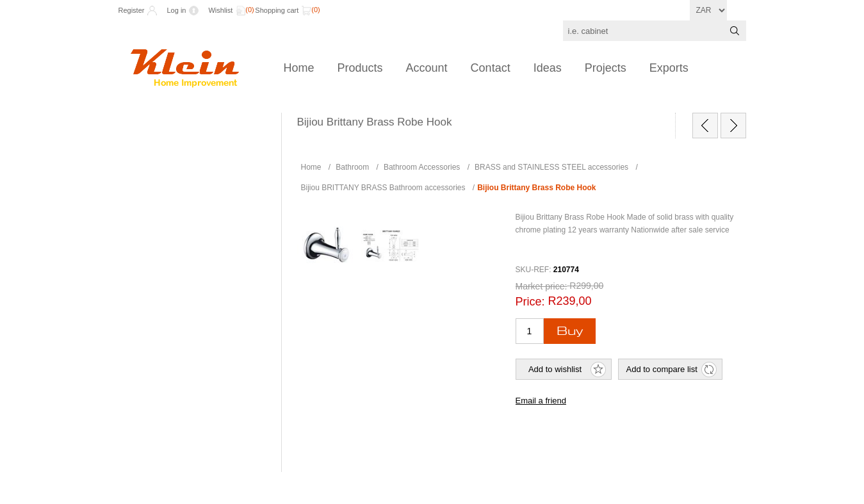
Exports (669, 68)
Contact (491, 68)
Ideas (548, 68)
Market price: (542, 286)
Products (360, 68)
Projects (606, 68)
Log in (176, 10)
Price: (530, 302)
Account (427, 68)
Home (299, 68)
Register (132, 10)
